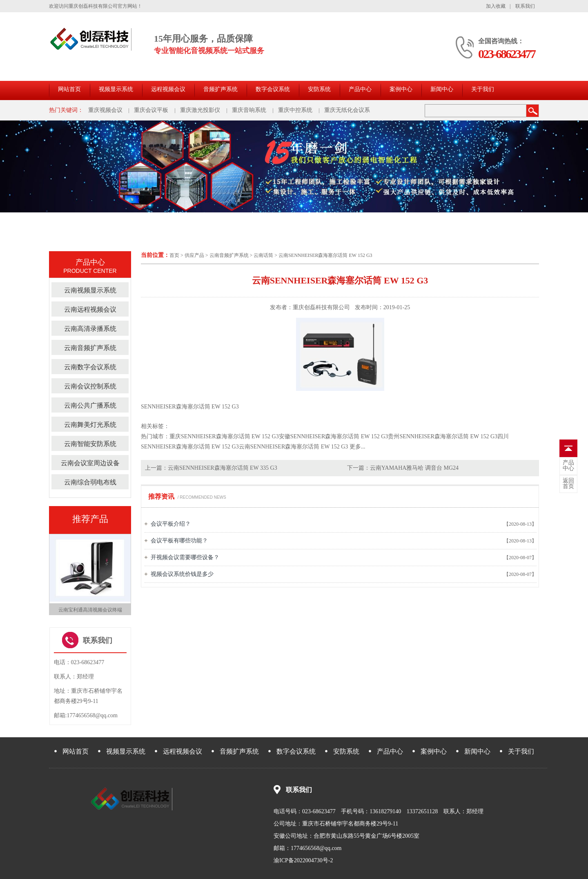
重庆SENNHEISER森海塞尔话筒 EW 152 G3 (224, 436)
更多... (357, 447)
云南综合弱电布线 (90, 482)
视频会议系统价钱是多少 (182, 574)
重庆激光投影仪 (200, 110)
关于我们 (483, 89)
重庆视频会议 (105, 110)
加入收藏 (496, 6)
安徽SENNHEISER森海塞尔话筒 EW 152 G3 (334, 436)
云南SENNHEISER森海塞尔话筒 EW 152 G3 (325, 255)
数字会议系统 (273, 89)
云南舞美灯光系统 (90, 425)
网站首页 (69, 89)
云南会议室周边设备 (90, 463)
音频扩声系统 (220, 89)
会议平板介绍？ (171, 524)
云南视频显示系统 (90, 290)
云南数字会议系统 (90, 367)
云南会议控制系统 (90, 386)
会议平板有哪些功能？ (179, 541)
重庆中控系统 (295, 110)
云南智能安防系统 (90, 444)
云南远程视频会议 (90, 309)
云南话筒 (263, 255)
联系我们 (525, 6)
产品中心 (360, 89)
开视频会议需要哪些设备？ (185, 557)
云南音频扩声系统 (229, 255)
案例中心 (401, 89)
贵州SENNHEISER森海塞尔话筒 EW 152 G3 (443, 436)
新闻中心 (442, 89)
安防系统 (319, 89)
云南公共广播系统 (90, 405)
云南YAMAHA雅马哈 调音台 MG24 (414, 468)
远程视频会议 (168, 89)
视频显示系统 (116, 89)
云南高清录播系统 (90, 329)
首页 (174, 255)
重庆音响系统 (249, 110)
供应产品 (194, 255)
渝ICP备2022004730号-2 (303, 860)
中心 (568, 466)
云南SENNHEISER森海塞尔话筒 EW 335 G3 (223, 468)
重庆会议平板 (151, 110)
